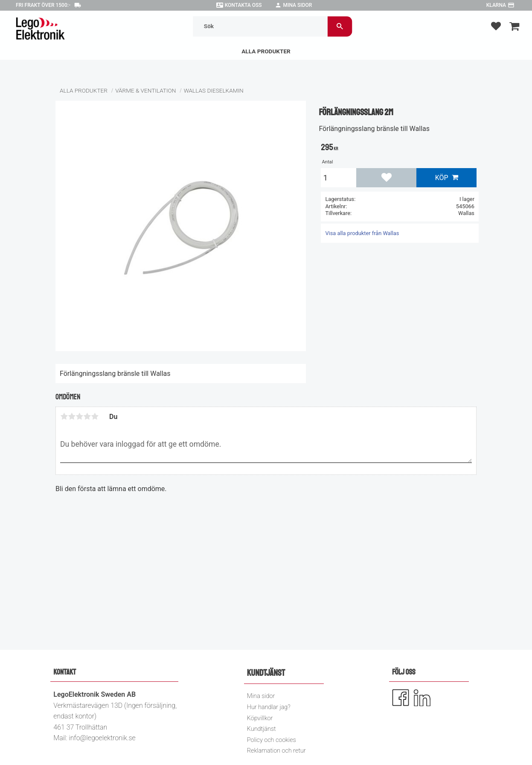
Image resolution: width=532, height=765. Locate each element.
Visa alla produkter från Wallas (362, 233)
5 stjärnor (95, 416)
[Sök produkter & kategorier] (260, 26)
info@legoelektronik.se (102, 738)
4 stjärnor (87, 416)
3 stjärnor (79, 416)
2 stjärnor (72, 416)
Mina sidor (298, 5)
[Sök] (340, 26)
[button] (496, 26)
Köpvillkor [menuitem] (260, 718)
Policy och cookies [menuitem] (272, 740)
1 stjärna (64, 416)
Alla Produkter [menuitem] (266, 51)
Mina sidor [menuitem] (261, 696)
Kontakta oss (243, 5)
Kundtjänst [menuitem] (262, 729)
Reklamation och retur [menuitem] (276, 751)
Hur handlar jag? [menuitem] (269, 707)
